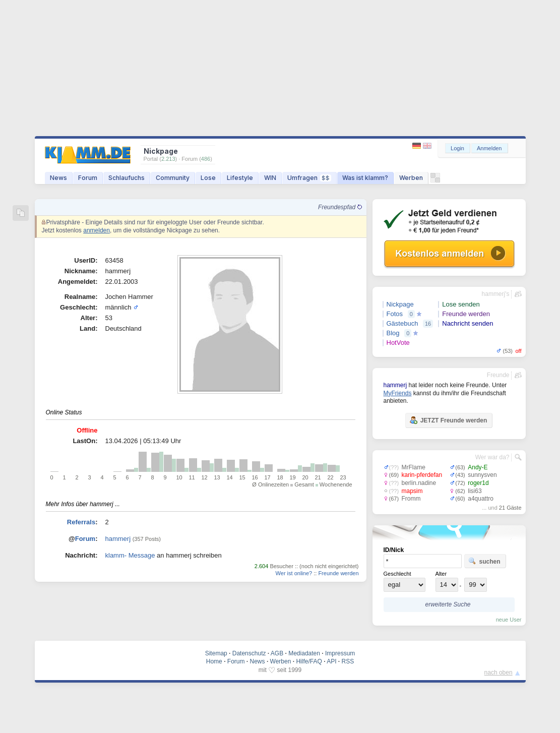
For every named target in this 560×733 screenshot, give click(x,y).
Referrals (81, 522)
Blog (393, 333)
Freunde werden (338, 573)
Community (173, 178)
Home (214, 661)
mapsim (412, 491)
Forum (88, 178)
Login (457, 148)
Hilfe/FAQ (309, 661)
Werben (411, 178)
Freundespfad (340, 207)
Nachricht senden (468, 323)
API (331, 661)
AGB (277, 653)
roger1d (478, 483)
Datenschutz (249, 653)
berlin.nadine (419, 483)
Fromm (411, 499)
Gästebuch (402, 323)
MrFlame (414, 467)
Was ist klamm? (365, 178)
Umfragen (309, 178)
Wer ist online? (294, 573)
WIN (270, 178)
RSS (348, 661)
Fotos (395, 314)
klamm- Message (130, 555)
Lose (208, 178)
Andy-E (478, 467)
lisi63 (475, 491)
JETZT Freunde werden (448, 420)
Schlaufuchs (127, 178)
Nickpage (400, 304)
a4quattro (481, 499)
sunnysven (482, 475)
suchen (484, 561)
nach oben (499, 673)
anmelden (97, 230)
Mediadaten (304, 653)
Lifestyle (240, 178)
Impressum (340, 653)
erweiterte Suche (448, 604)
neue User (509, 620)
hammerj (118, 539)
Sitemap (216, 653)
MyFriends (398, 393)
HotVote (398, 343)
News (58, 178)
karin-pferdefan (422, 475)
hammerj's (496, 294)
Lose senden (461, 304)
